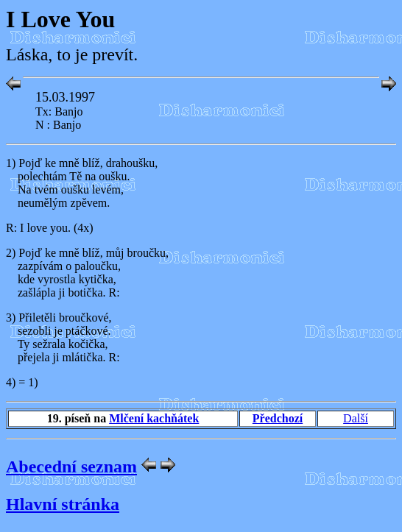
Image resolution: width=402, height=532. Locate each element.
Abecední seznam (71, 467)
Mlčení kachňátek (154, 418)
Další (356, 418)
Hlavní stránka (63, 504)
